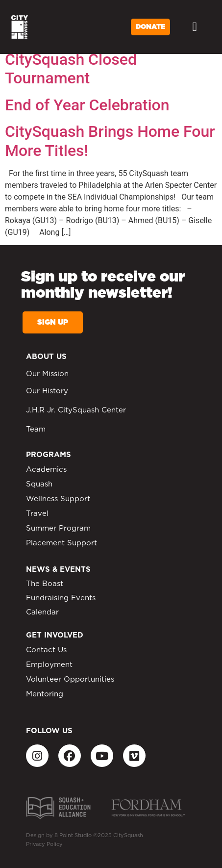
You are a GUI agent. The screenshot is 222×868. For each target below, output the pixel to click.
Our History (47, 391)
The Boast (45, 584)
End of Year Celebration (87, 105)
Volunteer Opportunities (70, 679)
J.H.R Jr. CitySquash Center (76, 410)
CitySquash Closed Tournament (71, 69)
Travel (37, 514)
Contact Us (46, 650)
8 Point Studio (73, 835)
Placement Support (62, 543)
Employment (49, 665)
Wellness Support (58, 499)
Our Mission (47, 374)
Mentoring (45, 694)
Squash (39, 484)
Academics (46, 470)
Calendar (42, 612)
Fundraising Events (61, 598)
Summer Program (58, 528)
